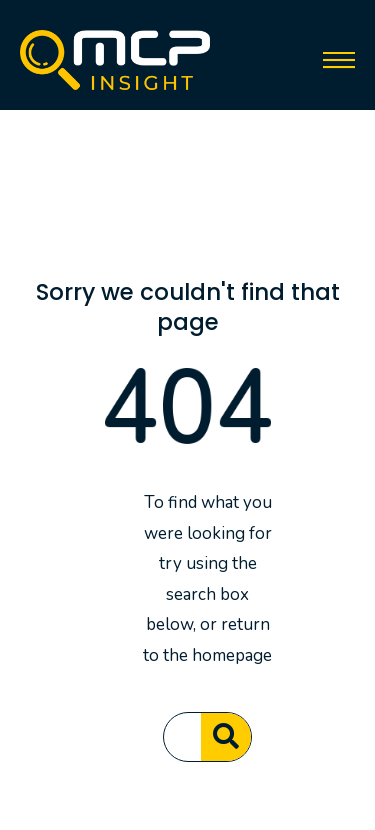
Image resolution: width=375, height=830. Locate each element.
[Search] (226, 737)
